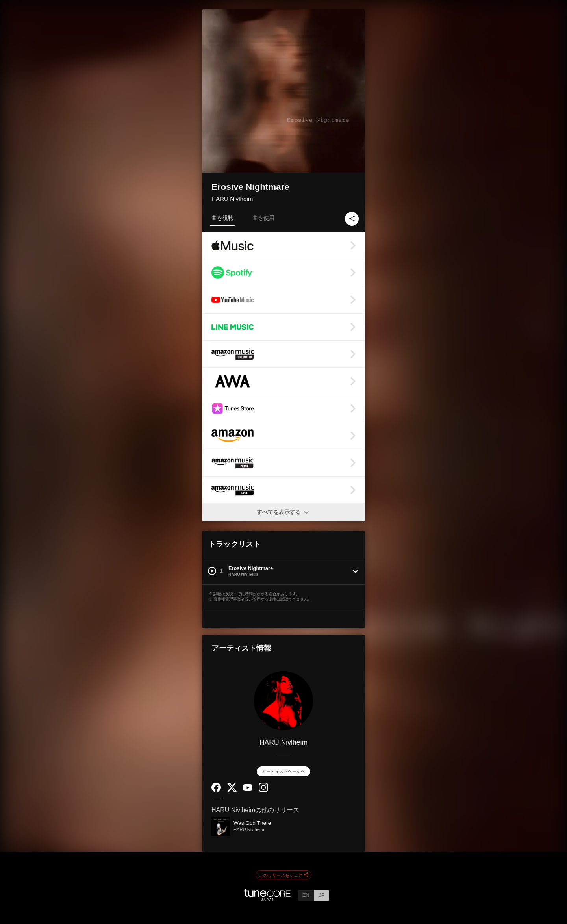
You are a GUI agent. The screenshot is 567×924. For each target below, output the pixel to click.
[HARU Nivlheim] (283, 701)
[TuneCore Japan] (268, 899)
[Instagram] (263, 790)
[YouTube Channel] (248, 789)
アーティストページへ (283, 771)
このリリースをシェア (283, 875)
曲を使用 (263, 218)
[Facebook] (216, 790)
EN (306, 895)
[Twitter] (232, 790)
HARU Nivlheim (232, 199)
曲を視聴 (222, 218)
